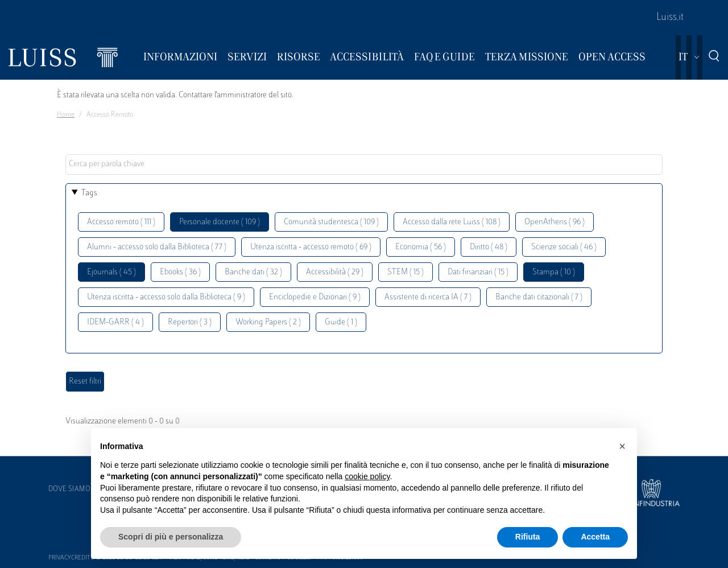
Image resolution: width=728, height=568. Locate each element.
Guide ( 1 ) (341, 322)
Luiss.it (670, 18)
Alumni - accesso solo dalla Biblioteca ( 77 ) (157, 247)
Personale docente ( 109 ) (220, 222)
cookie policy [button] (367, 476)
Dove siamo (69, 489)
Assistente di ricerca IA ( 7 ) (428, 297)
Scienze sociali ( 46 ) (564, 247)
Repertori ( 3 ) (190, 322)
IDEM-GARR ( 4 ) (115, 322)
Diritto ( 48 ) (489, 247)
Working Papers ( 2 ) (268, 322)
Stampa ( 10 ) (554, 272)
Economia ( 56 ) (421, 247)
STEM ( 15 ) (406, 272)
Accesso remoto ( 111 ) (121, 222)
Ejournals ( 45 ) (111, 272)
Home (66, 115)
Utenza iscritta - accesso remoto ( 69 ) (311, 247)
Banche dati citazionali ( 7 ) (539, 297)
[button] (622, 446)
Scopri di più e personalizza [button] (171, 537)
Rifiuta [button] (528, 537)
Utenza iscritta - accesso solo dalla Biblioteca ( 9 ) (166, 297)
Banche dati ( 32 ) (253, 272)
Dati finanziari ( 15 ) (478, 272)
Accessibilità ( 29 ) (335, 272)
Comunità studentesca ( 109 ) (331, 222)
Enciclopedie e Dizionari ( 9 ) (315, 297)
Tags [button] (89, 193)
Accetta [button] (595, 537)
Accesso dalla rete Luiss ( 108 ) (452, 222)
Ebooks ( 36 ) (180, 272)
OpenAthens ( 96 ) (555, 222)
